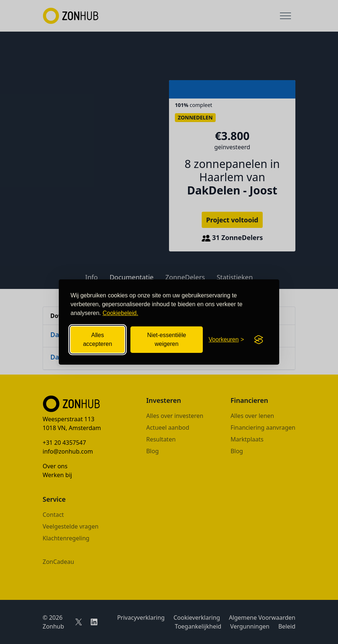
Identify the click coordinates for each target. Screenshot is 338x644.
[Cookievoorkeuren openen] (226, 340)
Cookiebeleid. (120, 313)
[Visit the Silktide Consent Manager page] (259, 340)
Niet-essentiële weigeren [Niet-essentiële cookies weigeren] (167, 339)
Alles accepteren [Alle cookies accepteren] (98, 339)
